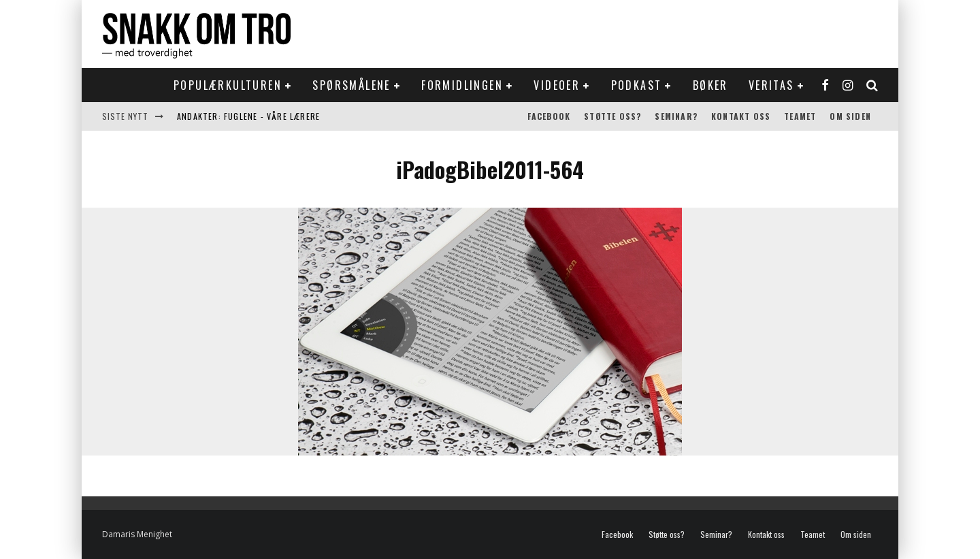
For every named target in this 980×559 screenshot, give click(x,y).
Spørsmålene (351, 85)
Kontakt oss (741, 116)
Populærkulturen (228, 85)
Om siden (850, 116)
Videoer (557, 85)
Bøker (710, 85)
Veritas (771, 85)
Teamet (800, 116)
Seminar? (676, 116)
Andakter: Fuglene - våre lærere (248, 116)
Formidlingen (462, 85)
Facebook (549, 116)
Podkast (637, 85)
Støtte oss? (612, 116)
